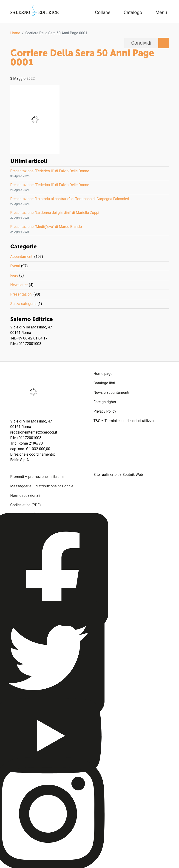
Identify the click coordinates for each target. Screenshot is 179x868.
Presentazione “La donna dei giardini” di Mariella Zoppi (55, 213)
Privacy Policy (105, 411)
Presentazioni (21, 294)
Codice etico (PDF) (26, 505)
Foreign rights (105, 402)
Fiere (14, 275)
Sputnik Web (133, 475)
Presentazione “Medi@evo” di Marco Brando (46, 227)
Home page (103, 374)
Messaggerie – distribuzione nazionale (42, 486)
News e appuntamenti (111, 392)
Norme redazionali (25, 496)
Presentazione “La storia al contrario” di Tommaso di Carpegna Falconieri (70, 199)
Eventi (15, 266)
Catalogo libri (104, 383)
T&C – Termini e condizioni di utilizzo (124, 421)
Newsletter (19, 285)
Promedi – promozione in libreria (37, 477)
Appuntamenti (22, 257)
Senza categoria (23, 304)
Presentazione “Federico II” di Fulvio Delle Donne (50, 171)
